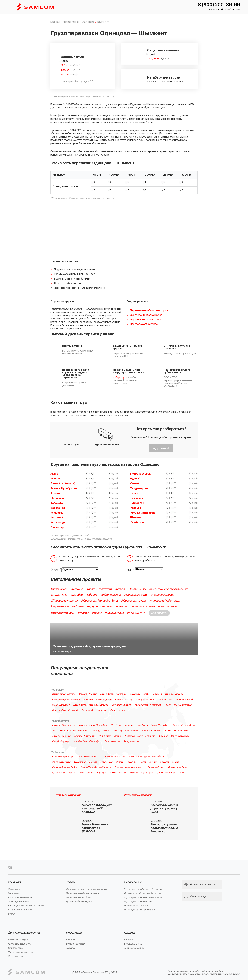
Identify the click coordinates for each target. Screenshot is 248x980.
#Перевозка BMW (136, 595)
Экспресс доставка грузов (146, 315)
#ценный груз (136, 613)
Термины (71, 948)
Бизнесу (70, 940)
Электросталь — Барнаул (92, 773)
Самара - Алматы (88, 694)
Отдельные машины (163, 50)
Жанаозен (57, 498)
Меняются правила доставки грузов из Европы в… (164, 828)
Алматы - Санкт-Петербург (93, 725)
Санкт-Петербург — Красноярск (69, 762)
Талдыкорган (139, 488)
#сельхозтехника (143, 606)
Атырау (55, 493)
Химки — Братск (118, 773)
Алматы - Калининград (64, 725)
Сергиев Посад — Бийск (64, 767)
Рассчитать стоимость (19, 944)
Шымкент (136, 518)
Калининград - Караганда (148, 705)
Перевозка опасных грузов (146, 320)
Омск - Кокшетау (61, 705)
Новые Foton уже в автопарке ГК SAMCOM (95, 828)
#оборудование (110, 595)
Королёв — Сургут (170, 762)
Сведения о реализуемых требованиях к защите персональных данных (204, 974)
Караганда (58, 508)
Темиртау (137, 498)
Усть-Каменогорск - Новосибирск (69, 731)
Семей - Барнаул (61, 741)
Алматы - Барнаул (61, 736)
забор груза (120, 378)
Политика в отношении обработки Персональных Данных (197, 971)
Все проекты (159, 613)
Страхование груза (18, 940)
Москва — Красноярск (63, 756)
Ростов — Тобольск (126, 762)
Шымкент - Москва (152, 731)
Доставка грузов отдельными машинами (87, 889)
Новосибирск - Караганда (113, 694)
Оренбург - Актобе (140, 694)
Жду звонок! (161, 448)
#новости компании (68, 795)
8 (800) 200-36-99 (219, 5)
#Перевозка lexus (162, 595)
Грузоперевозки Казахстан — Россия (143, 897)
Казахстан (57, 503)
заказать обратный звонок (224, 10)
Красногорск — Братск (64, 773)
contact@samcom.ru (134, 948)
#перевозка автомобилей (67, 606)
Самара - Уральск (145, 700)
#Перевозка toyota (133, 601)
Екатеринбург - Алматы (94, 710)
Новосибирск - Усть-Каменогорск (90, 705)
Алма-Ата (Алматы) (63, 484)
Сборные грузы (73, 57)
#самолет (122, 606)
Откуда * (56, 570)
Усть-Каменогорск (143, 513)
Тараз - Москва (112, 741)
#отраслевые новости (138, 795)
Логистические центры (20, 897)
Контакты (130, 933)
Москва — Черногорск (114, 756)
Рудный (135, 479)
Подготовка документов (20, 952)
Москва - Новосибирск (101, 762)
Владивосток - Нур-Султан (98, 700)
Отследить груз (16, 956)
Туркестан (137, 503)
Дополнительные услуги (24, 933)
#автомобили (59, 589)
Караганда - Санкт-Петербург (174, 736)
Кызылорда (58, 522)
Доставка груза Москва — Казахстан (143, 893)
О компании (14, 889)
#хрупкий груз (114, 613)
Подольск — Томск (178, 767)
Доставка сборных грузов (79, 902)
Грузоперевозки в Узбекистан (139, 910)
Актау (54, 474)
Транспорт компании (19, 902)
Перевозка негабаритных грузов (149, 310)
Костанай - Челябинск (184, 725)
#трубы (97, 613)
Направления (133, 882)
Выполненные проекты (20, 910)
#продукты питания (100, 606)
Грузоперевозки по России (138, 902)
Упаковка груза (16, 948)
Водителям (14, 893)
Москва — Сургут (155, 767)
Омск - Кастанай (184, 700)
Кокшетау (57, 513)
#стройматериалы (62, 613)
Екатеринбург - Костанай (65, 710)
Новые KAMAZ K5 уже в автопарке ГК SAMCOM (97, 809)
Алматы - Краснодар (85, 736)
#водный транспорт (99, 589)
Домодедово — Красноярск (129, 767)
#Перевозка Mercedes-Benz (99, 601)
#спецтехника (167, 606)
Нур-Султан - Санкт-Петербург (153, 725)
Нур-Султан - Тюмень (110, 736)
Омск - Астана (165, 700)
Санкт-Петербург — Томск (170, 773)
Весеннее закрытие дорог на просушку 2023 (164, 809)
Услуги (70, 882)
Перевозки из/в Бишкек (136, 906)
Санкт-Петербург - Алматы (66, 700)
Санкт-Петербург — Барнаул (96, 767)
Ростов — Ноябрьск (89, 756)
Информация (74, 933)
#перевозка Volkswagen (164, 601)
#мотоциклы (59, 595)
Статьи (12, 914)
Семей (135, 484)
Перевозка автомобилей (145, 324)
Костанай (57, 518)
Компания (14, 882)
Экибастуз (137, 522)
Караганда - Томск (100, 731)
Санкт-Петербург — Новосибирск (147, 756)
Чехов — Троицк (148, 762)
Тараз (134, 493)
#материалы (138, 589)
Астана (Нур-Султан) (64, 488)
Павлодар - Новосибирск (126, 731)
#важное (77, 589)
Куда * (130, 570)
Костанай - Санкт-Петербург (140, 736)
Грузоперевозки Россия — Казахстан (143, 889)
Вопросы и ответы (75, 944)
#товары (83, 613)
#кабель (121, 589)
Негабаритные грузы (164, 78)
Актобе (55, 479)
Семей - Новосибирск (176, 731)
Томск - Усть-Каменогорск (178, 705)
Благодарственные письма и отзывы (26, 906)
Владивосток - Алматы (64, 694)
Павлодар (57, 527)
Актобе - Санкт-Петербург (87, 741)
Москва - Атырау (118, 710)
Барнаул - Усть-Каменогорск (168, 694)
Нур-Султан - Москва (122, 725)
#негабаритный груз (84, 595)
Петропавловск (140, 474)
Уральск (136, 508)
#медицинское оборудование (169, 589)
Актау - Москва (131, 741)
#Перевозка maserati (64, 601)
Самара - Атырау (124, 700)
